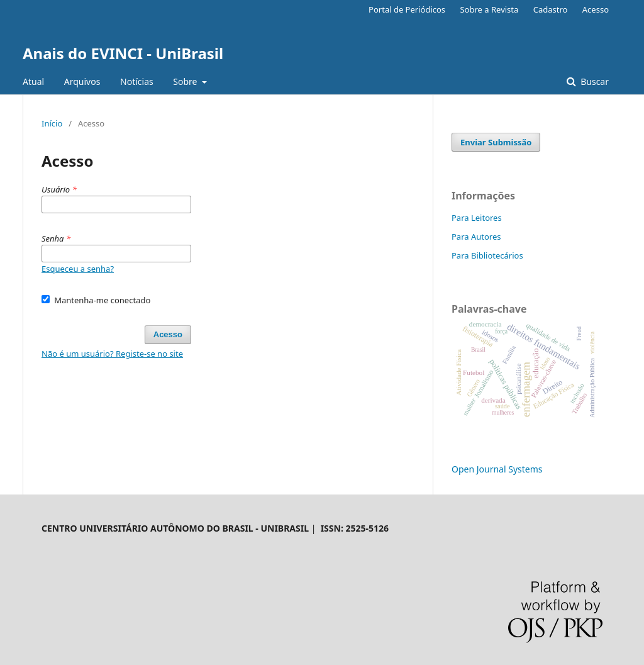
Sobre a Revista (489, 9)
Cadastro (551, 9)
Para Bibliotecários (487, 255)
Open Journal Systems (497, 469)
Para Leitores (477, 218)
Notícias (137, 81)
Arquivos (82, 81)
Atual (33, 81)
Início (52, 123)
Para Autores (476, 237)
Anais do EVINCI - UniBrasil (123, 53)
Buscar (594, 81)
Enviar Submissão (496, 142)
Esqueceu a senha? (78, 269)
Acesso (596, 9)
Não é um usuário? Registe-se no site (112, 354)
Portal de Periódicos (407, 9)
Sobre (186, 81)
